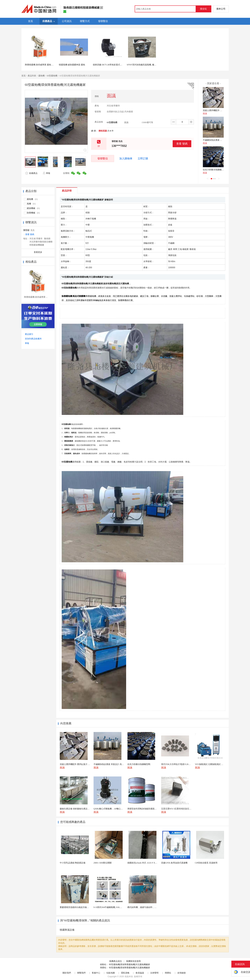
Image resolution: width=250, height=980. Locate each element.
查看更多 (38, 252)
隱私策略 (125, 973)
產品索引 (29, 334)
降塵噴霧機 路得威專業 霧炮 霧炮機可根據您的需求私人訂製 (53, 65)
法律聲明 (154, 973)
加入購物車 (126, 159)
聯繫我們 (81, 973)
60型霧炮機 (52, 76)
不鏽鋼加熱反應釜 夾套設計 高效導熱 (220, 140)
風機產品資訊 (116, 961)
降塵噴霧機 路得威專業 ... (36, 297)
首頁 (24, 76)
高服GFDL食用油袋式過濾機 (174, 863)
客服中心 (96, 973)
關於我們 (67, 973)
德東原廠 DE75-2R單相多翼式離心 (109, 65)
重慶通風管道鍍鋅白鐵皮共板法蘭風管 (78, 907)
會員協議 (140, 973)
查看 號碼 (182, 144)
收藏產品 (31, 173)
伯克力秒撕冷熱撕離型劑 (214, 170)
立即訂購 (143, 159)
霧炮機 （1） (33, 199)
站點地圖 (111, 973)
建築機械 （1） (34, 208)
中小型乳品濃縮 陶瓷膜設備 (73, 863)
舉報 (46, 173)
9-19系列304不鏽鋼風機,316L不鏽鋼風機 (112, 907)
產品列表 (32, 76)
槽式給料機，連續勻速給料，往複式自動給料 (148, 907)
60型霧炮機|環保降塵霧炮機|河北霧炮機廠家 (129, 964)
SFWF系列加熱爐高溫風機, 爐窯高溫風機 (146, 65)
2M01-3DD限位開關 (103, 863)
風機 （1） (32, 204)
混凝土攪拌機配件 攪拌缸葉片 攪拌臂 (220, 110)
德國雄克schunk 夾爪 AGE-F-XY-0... (144, 863)
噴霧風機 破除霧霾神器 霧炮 (72, 65)
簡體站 (168, 973)
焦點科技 (129, 977)
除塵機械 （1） (34, 213)
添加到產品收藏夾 (33, 339)
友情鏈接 (182, 973)
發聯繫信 (103, 158)
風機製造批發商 (133, 961)
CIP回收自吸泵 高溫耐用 (206, 863)
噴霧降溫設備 (67, 930)
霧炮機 (41, 76)
